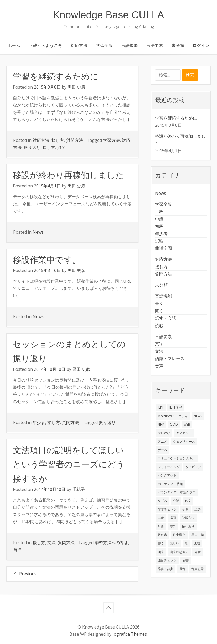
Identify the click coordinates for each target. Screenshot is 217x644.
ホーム (14, 45)
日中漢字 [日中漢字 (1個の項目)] (179, 535)
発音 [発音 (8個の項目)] (198, 552)
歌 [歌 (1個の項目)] (187, 543)
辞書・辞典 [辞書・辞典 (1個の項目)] (166, 569)
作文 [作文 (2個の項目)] (188, 501)
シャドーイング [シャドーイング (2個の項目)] (169, 467)
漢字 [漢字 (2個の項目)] (161, 552)
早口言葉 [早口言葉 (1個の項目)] (198, 535)
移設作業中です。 (47, 260)
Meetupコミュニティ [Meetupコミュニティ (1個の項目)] (173, 416)
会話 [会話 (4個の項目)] (176, 501)
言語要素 (155, 45)
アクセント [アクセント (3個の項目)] (184, 433)
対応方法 (79, 45)
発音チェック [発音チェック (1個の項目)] (167, 560)
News (38, 232)
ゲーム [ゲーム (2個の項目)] (162, 450)
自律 (17, 550)
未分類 (178, 45)
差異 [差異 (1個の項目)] (173, 526)
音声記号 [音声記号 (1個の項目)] (198, 569)
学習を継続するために (56, 77)
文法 (51, 543)
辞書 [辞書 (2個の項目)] (185, 560)
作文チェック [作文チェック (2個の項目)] (167, 509)
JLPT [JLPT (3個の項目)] (161, 407)
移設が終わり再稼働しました (68, 175)
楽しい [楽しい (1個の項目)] (174, 543)
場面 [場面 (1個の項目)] (173, 518)
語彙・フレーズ (170, 358)
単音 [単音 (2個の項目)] (161, 518)
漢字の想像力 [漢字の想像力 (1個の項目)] (179, 552)
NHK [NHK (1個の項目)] (161, 424)
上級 (159, 211)
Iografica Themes (130, 634)
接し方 (58, 140)
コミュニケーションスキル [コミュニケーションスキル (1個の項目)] (177, 458)
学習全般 (104, 45)
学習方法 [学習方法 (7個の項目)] (188, 518)
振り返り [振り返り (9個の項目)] (188, 526)
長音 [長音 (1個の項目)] (182, 569)
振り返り (32, 147)
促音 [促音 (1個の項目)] (185, 509)
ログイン (201, 45)
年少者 (39, 422)
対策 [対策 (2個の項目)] (161, 526)
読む (159, 325)
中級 (159, 219)
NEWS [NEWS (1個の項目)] (198, 416)
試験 (159, 241)
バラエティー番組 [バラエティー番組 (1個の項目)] (170, 484)
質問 (61, 147)
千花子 (79, 489)
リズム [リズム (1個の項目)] (162, 501)
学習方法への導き (111, 543)
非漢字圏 (163, 248)
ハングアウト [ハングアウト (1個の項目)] (167, 475)
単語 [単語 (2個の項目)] (198, 509)
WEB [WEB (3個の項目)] (187, 424)
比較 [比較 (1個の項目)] (197, 543)
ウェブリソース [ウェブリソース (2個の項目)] (184, 441)
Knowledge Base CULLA (109, 15)
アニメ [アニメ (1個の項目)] (162, 441)
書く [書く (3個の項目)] (161, 543)
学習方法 (111, 140)
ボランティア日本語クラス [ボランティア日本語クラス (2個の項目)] (177, 492)
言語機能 (130, 45)
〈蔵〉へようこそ (45, 45)
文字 (159, 344)
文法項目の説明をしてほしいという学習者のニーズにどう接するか (69, 465)
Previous (28, 574)
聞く (159, 311)
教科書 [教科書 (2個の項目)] (162, 535)
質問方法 (75, 140)
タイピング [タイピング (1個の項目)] (193, 467)
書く (159, 303)
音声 (159, 366)
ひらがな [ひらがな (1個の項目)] (164, 433)
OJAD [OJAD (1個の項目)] (174, 424)
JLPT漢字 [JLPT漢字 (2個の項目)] (176, 407)
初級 (159, 226)
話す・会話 (166, 318)
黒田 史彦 (76, 87)
